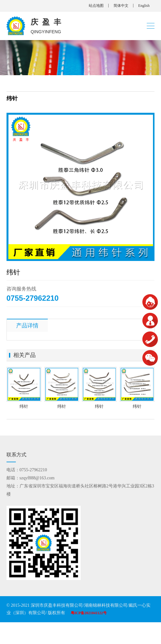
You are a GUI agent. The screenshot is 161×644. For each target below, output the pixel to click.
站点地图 (96, 6)
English (144, 6)
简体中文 (121, 6)
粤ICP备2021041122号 (89, 613)
